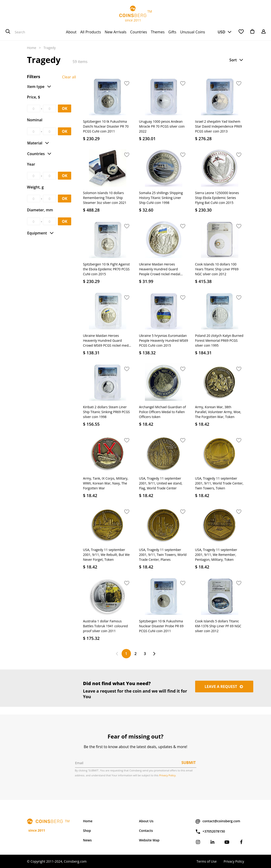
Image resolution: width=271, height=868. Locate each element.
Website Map (149, 840)
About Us (146, 821)
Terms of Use (207, 861)
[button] (237, 60)
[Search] (8, 32)
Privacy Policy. (168, 775)
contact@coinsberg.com (218, 821)
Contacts (146, 831)
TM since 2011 (136, 14)
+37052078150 (210, 832)
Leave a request (224, 687)
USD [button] (221, 32)
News (87, 840)
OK (65, 108)
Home (32, 48)
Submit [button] (188, 763)
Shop (87, 831)
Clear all (69, 77)
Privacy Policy (234, 861)
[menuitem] (71, 32)
